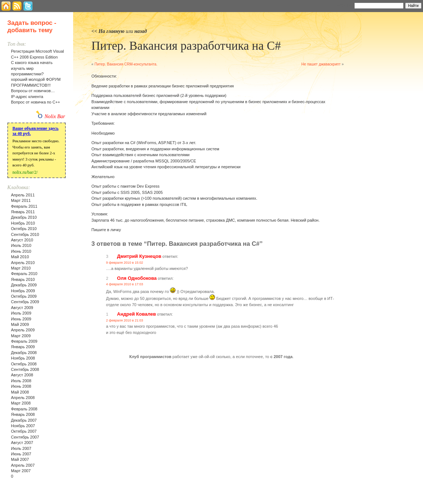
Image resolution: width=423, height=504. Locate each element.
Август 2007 (22, 443)
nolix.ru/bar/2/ (25, 172)
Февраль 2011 (24, 206)
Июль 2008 (21, 381)
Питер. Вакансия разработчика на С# (186, 46)
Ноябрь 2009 (23, 291)
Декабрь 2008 (24, 353)
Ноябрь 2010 (23, 223)
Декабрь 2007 (24, 420)
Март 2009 (21, 336)
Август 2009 (22, 308)
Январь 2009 (23, 347)
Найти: (345, 5)
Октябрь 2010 (24, 229)
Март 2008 (21, 403)
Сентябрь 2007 (25, 437)
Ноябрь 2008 (23, 358)
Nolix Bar (55, 116)
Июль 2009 (21, 313)
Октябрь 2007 (24, 431)
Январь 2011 (23, 212)
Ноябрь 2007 (23, 426)
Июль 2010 (21, 245)
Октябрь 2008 (24, 364)
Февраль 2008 (24, 409)
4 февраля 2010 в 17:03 (124, 284)
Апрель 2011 (23, 195)
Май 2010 (20, 257)
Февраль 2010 (24, 274)
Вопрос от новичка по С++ (35, 102)
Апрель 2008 (23, 398)
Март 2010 (21, 268)
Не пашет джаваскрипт (321, 64)
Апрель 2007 (23, 465)
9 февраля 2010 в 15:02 (124, 263)
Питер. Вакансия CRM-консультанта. (126, 64)
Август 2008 (22, 375)
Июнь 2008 (21, 386)
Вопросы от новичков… (33, 91)
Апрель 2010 (23, 263)
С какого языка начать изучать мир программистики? (32, 68)
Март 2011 (21, 200)
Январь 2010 (23, 279)
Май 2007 (20, 459)
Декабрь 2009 (24, 285)
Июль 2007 (21, 448)
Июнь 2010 (21, 251)
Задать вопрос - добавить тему (32, 27)
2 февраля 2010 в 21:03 (124, 320)
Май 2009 (20, 324)
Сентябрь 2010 (25, 234)
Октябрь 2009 (24, 296)
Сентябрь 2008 (25, 369)
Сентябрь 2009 (25, 302)
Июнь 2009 (21, 319)
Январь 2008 (23, 414)
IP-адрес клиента (27, 97)
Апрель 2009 (23, 330)
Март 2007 (21, 471)
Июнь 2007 (21, 454)
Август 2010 (22, 240)
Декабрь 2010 (24, 217)
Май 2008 (20, 392)
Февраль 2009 (24, 341)
